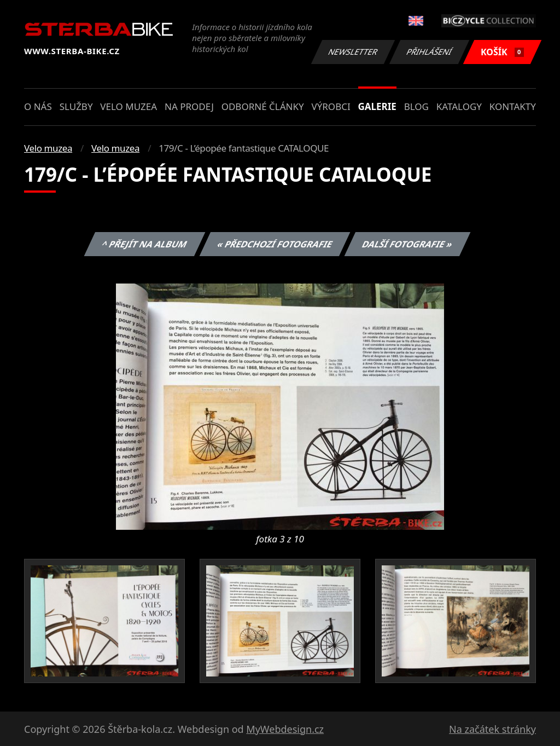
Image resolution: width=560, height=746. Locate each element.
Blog (416, 106)
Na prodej (189, 106)
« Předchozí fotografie (275, 244)
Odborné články (263, 106)
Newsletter (353, 52)
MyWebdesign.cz (285, 729)
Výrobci (331, 106)
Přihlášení (429, 52)
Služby (76, 106)
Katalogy (459, 106)
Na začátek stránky (492, 729)
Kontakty (513, 106)
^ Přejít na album (145, 244)
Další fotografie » (408, 244)
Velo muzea (129, 106)
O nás (38, 106)
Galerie (377, 106)
